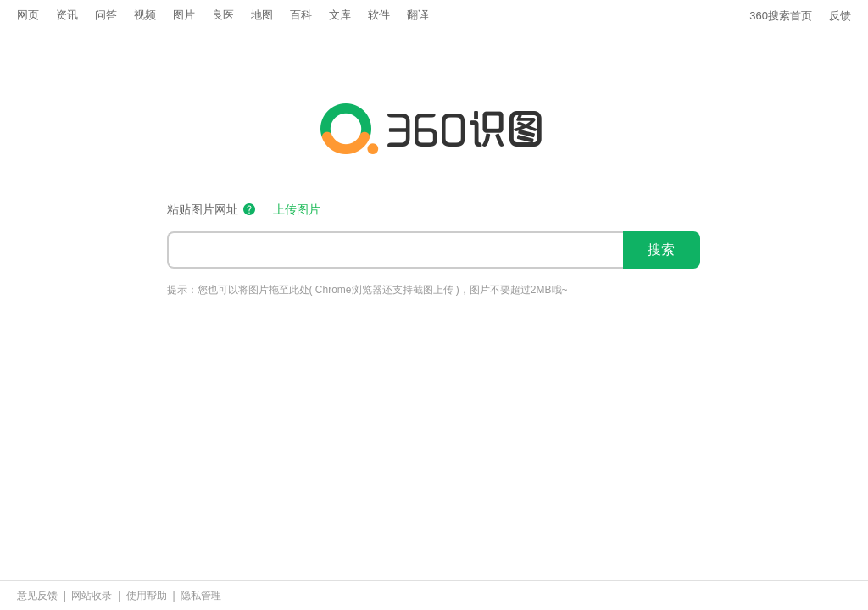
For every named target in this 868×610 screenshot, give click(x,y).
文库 (340, 15)
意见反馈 (37, 596)
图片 (184, 15)
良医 (223, 15)
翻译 (418, 15)
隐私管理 (201, 596)
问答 (106, 15)
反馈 (840, 16)
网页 (28, 15)
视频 (145, 15)
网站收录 (92, 596)
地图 (262, 15)
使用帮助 (147, 596)
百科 (301, 15)
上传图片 (297, 210)
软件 (379, 15)
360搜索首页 (781, 16)
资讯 (67, 15)
